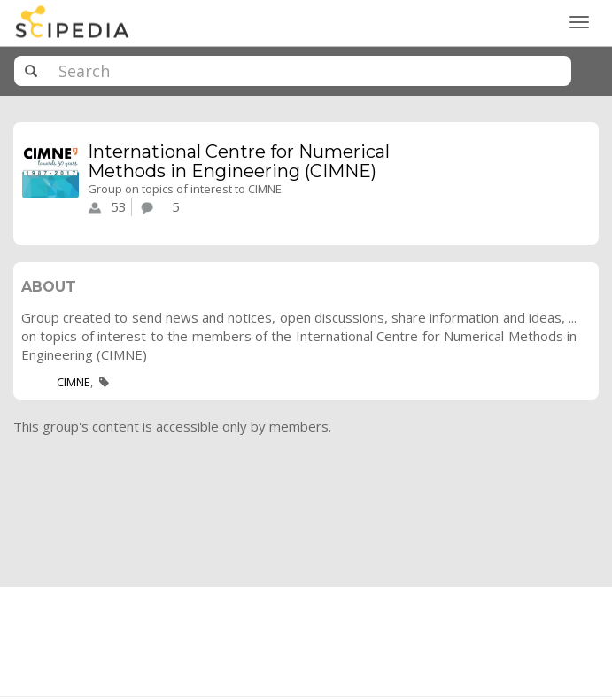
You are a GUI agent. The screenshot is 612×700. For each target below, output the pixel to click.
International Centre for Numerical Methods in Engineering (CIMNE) (239, 161)
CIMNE (74, 382)
